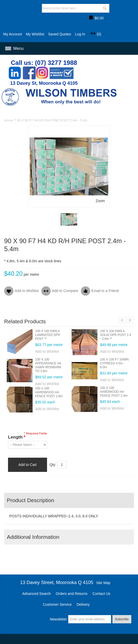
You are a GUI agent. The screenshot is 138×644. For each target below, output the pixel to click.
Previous (122, 320)
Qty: (53, 465)
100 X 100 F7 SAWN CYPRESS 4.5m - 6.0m (114, 363)
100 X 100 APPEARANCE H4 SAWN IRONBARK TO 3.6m (48, 365)
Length (17, 437)
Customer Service (57, 604)
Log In (80, 34)
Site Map (103, 583)
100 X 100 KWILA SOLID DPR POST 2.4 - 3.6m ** (116, 335)
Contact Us (101, 594)
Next (130, 320)
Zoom (100, 201)
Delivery (83, 604)
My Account (12, 34)
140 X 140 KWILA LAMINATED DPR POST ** (48, 335)
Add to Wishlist (47, 351)
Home (9, 120)
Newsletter (58, 619)
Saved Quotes (60, 34)
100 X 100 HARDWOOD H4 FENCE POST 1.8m (49, 392)
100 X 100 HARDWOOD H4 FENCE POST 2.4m (114, 392)
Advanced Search (37, 594)
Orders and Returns (72, 594)
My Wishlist (35, 34)
